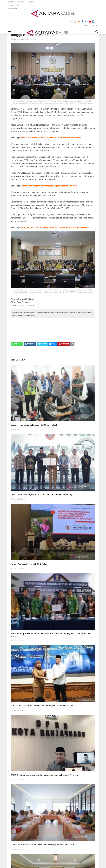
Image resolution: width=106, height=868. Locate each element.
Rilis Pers (30, 2)
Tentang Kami (13, 8)
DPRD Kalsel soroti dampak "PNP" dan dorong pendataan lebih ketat (43, 845)
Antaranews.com (14, 5)
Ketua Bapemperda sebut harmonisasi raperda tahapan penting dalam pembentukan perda (50, 635)
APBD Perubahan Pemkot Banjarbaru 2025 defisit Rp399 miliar (51, 138)
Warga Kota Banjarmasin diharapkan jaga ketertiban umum (49, 186)
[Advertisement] (55, 326)
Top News (12, 2)
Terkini (21, 2)
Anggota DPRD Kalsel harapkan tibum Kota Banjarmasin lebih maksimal (55, 227)
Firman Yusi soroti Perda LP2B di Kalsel (29, 564)
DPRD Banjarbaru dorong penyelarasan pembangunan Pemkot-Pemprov (44, 775)
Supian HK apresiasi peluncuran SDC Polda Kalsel (34, 425)
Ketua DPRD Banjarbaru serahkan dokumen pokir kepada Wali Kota (42, 706)
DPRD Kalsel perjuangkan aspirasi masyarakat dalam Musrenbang (41, 494)
